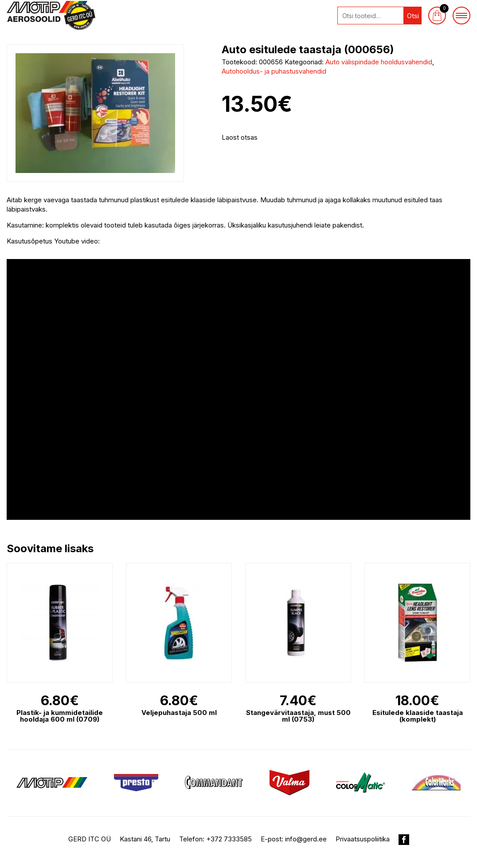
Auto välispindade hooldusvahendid (379, 62)
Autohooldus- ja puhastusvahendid (274, 71)
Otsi (413, 16)
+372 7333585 (229, 839)
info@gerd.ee (306, 839)
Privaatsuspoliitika (363, 839)
